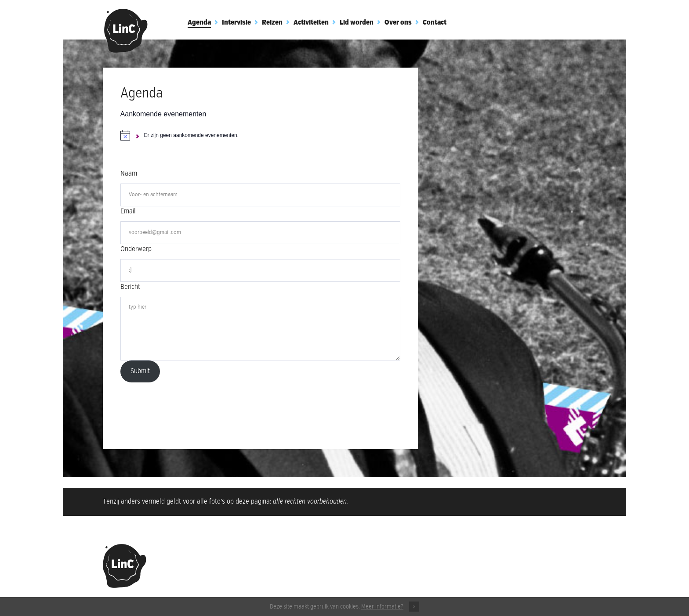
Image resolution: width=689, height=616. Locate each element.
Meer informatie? (382, 607)
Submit (140, 371)
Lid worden (357, 23)
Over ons (398, 23)
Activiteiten (311, 23)
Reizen (272, 23)
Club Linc (126, 31)
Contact (435, 23)
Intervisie (236, 23)
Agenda (199, 23)
